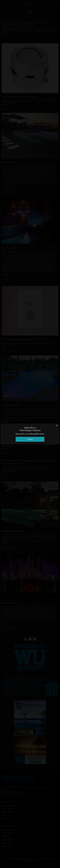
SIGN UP (30, 439)
